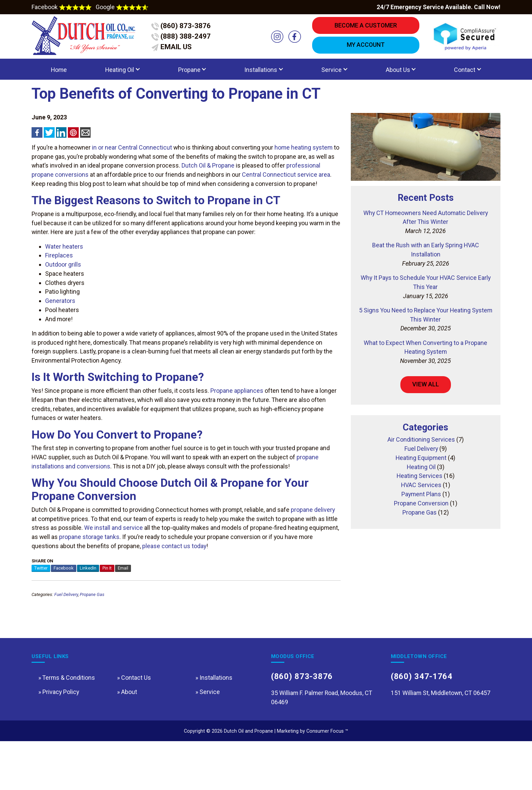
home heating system (303, 160)
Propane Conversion (421, 531)
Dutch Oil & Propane (208, 178)
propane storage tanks (89, 568)
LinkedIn (88, 599)
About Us (398, 74)
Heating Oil (120, 74)
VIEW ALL (426, 404)
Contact (465, 74)
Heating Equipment (421, 485)
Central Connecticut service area (286, 187)
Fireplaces (59, 272)
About (129, 736)
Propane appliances (237, 412)
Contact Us (136, 720)
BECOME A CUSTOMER (366, 26)
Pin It (107, 599)
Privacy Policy (61, 736)
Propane (189, 74)
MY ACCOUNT (366, 47)
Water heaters (64, 263)
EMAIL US (174, 50)
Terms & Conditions (69, 720)
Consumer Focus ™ (327, 779)
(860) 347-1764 (424, 720)
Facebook (62, 7)
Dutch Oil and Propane (249, 779)
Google (122, 7)
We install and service (113, 558)
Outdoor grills (63, 281)
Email (123, 599)
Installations (261, 74)
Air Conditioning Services (421, 467)
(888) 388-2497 (183, 39)
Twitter (41, 599)
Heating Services (420, 503)
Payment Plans (421, 522)
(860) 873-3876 (183, 27)
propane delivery (313, 541)
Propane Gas (92, 627)
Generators (60, 318)
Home (59, 74)
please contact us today (174, 577)
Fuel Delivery (66, 627)
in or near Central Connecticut (132, 160)
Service (331, 74)
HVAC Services (421, 512)
